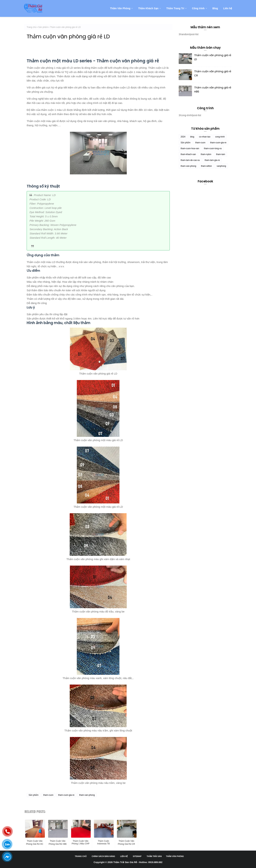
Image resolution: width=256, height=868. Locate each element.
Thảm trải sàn (154, 856)
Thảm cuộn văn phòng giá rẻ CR (213, 73)
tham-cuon (48, 795)
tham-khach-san (188, 154)
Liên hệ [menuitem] (228, 8)
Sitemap (137, 856)
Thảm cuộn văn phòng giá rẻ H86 (213, 89)
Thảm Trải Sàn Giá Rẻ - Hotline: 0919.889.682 (138, 862)
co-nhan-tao (205, 137)
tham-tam (221, 154)
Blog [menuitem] (215, 8)
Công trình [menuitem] (198, 8)
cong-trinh (220, 137)
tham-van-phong (87, 795)
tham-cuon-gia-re (66, 795)
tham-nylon (206, 154)
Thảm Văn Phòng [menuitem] (120, 8)
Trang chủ (31, 27)
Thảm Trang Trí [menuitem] (175, 8)
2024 (183, 137)
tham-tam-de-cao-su (190, 160)
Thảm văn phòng (175, 856)
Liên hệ (124, 856)
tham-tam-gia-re (212, 160)
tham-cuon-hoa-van (190, 148)
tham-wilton (206, 166)
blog (192, 137)
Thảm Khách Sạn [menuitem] (148, 8)
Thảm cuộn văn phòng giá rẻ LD (213, 57)
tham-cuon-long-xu (213, 148)
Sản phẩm (43, 27)
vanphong (221, 166)
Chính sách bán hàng (103, 856)
